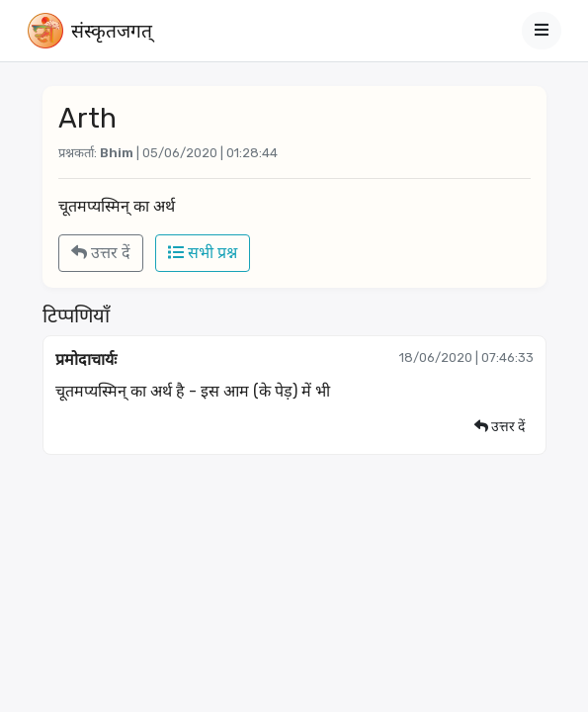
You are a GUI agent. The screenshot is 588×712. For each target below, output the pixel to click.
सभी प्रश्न (203, 253)
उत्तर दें (101, 253)
